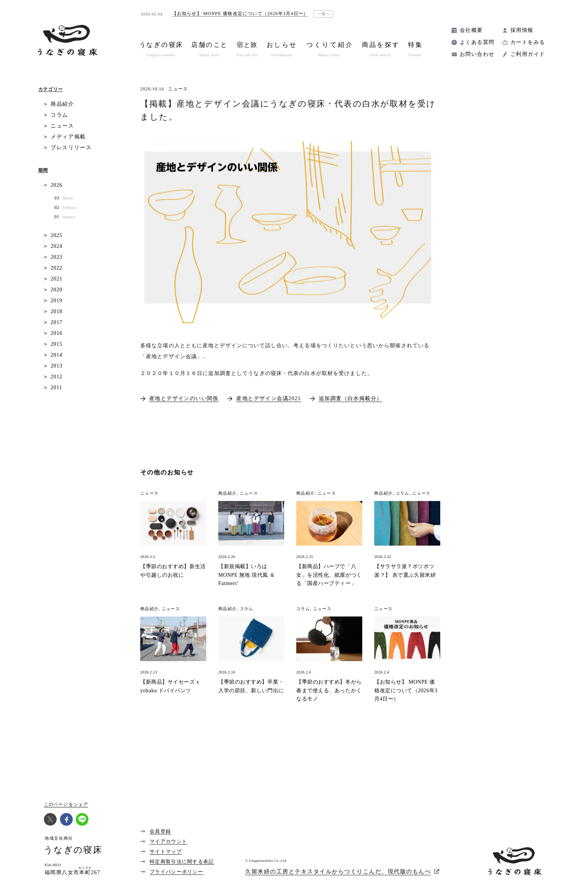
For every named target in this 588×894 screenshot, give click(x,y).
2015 (56, 344)
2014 (56, 355)
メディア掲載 (68, 137)
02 (66, 208)
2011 (56, 388)
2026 (56, 185)
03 (64, 198)
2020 (56, 290)
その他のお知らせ (167, 472)
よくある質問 (477, 42)
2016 (56, 333)
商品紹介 (62, 104)
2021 (56, 279)
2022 (56, 268)
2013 (56, 366)
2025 (56, 235)
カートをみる (528, 42)
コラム (59, 115)
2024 (56, 246)
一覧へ (324, 14)
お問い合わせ (477, 54)
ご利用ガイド (528, 54)
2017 (56, 322)
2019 (56, 301)
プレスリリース (71, 148)
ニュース (178, 89)
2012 (56, 377)
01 (65, 217)
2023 (56, 257)
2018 (56, 311)
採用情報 (522, 30)
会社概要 (471, 30)
